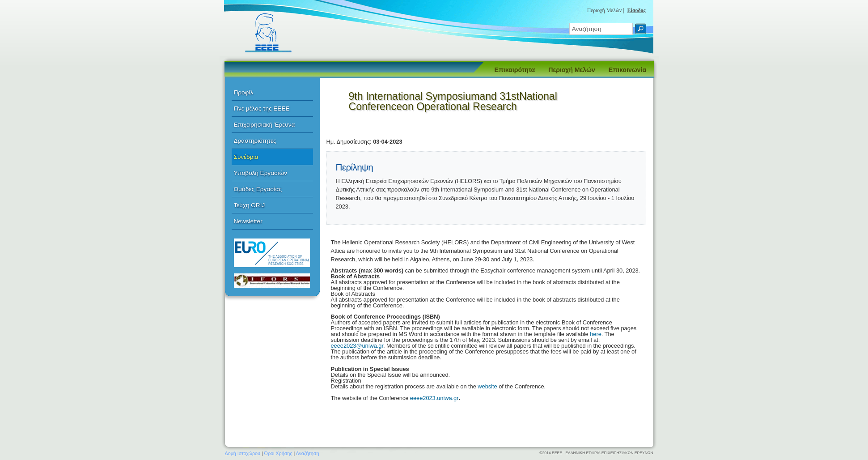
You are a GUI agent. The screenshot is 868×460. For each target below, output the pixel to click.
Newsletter (248, 221)
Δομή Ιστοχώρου (243, 453)
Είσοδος (636, 10)
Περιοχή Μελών (572, 70)
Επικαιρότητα (515, 70)
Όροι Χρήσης (278, 453)
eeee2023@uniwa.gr (357, 346)
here (596, 334)
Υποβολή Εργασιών (260, 173)
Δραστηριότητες (255, 141)
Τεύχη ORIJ (250, 205)
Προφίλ (244, 92)
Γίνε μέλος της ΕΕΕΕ (262, 109)
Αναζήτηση (308, 453)
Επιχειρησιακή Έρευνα (265, 125)
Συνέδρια (246, 157)
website (488, 386)
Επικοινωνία (627, 70)
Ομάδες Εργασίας (258, 189)
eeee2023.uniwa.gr (434, 398)
